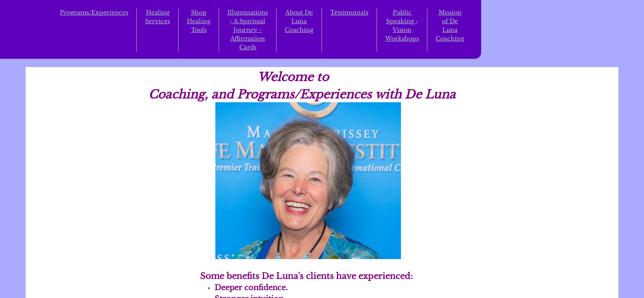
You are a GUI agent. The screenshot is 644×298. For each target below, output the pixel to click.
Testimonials (349, 12)
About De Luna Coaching (299, 21)
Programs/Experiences (94, 12)
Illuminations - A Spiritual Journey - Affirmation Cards (248, 30)
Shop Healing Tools (199, 21)
